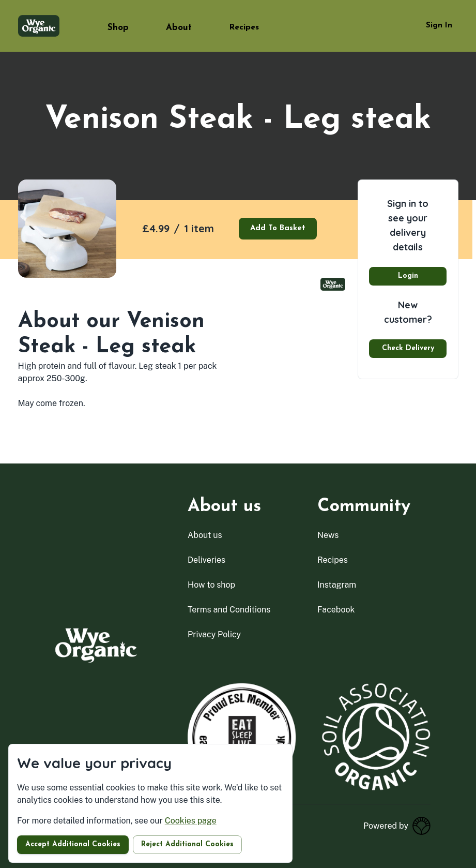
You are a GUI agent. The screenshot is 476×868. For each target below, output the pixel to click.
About (179, 28)
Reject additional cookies (187, 844)
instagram (337, 585)
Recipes (244, 27)
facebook (336, 610)
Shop (118, 28)
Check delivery (408, 348)
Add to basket (278, 228)
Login (408, 276)
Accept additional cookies (73, 844)
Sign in (439, 26)
